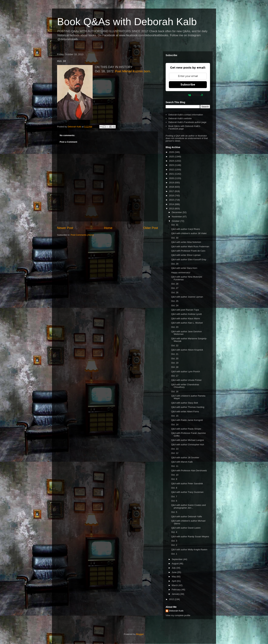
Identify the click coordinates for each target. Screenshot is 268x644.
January (176, 594)
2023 (172, 165)
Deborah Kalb (176, 611)
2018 (172, 187)
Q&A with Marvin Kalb (182, 462)
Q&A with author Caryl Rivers (185, 229)
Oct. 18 (175, 367)
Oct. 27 (175, 288)
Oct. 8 (174, 488)
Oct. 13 (175, 449)
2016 (172, 196)
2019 (172, 183)
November (177, 217)
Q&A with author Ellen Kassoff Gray (189, 259)
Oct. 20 (175, 359)
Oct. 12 (175, 453)
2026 (172, 152)
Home (108, 228)
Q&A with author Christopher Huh (187, 445)
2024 (172, 161)
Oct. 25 (175, 301)
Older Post (151, 228)
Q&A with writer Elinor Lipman (186, 255)
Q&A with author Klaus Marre (185, 318)
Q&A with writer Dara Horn (184, 268)
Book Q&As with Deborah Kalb (127, 22)
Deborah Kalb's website (180, 118)
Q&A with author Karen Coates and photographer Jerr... (188, 506)
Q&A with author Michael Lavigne (187, 440)
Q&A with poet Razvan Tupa (185, 310)
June (175, 572)
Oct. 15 (175, 416)
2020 (172, 178)
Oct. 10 (175, 475)
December (177, 212)
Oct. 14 (175, 425)
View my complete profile (178, 615)
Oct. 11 (175, 466)
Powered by (188, 95)
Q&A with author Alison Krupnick (187, 350)
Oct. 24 (175, 305)
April (174, 581)
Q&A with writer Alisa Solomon (186, 242)
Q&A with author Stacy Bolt (184, 403)
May (174, 577)
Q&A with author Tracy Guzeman (187, 492)
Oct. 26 (175, 293)
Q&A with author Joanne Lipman (187, 297)
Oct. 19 (175, 363)
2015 (172, 200)
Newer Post (65, 228)
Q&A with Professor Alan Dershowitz (189, 471)
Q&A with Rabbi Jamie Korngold (187, 420)
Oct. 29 (175, 264)
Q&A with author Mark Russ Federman (190, 247)
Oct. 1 (174, 554)
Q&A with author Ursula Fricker (186, 380)
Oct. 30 (175, 238)
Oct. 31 (175, 225)
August (176, 564)
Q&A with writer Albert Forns (185, 412)
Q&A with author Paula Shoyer (186, 429)
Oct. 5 (174, 512)
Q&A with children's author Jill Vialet (189, 233)
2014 (172, 204)
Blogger (140, 634)
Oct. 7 (174, 497)
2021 (172, 174)
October (176, 221)
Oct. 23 (175, 327)
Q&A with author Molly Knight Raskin (189, 550)
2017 (172, 191)
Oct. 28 (175, 284)
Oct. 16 (175, 392)
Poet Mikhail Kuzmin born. (133, 71)
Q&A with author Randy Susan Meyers (190, 537)
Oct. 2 (174, 545)
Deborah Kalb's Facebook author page (187, 122)
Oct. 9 (174, 479)
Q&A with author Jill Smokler (185, 458)
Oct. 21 (175, 354)
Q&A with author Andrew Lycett (186, 314)
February (177, 590)
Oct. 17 (175, 376)
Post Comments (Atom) (82, 235)
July (174, 568)
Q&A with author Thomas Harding (188, 407)
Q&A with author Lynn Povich (185, 372)
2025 (172, 157)
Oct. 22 (175, 346)
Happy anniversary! (181, 272)
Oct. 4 (174, 532)
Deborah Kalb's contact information (186, 115)
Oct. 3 (174, 541)
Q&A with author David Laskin (186, 528)
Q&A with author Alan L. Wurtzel (187, 323)
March (175, 585)
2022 (172, 170)
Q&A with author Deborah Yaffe (186, 517)
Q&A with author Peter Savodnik (187, 484)
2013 (172, 209)
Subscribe (188, 85)
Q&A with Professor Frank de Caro (188, 251)
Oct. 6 (174, 501)
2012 (172, 599)
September (177, 559)
